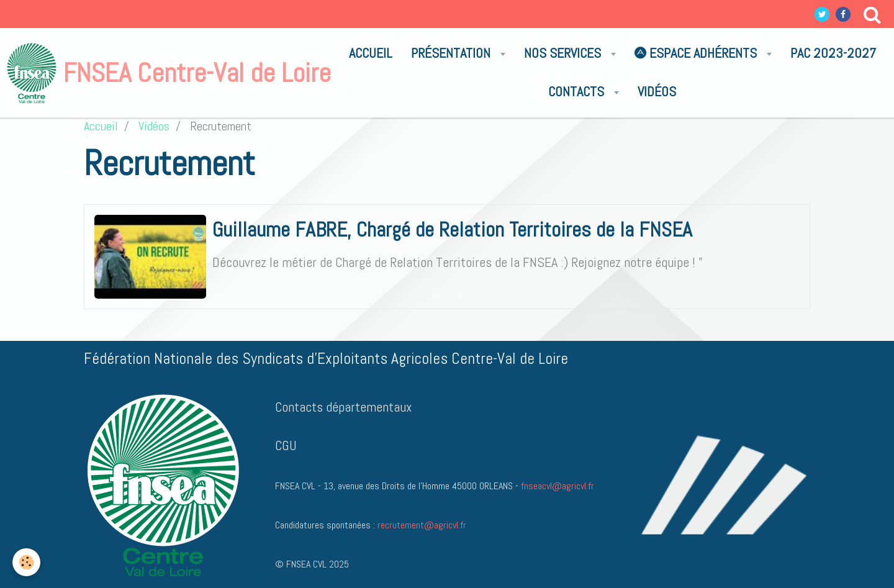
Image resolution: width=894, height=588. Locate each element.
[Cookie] (26, 562)
